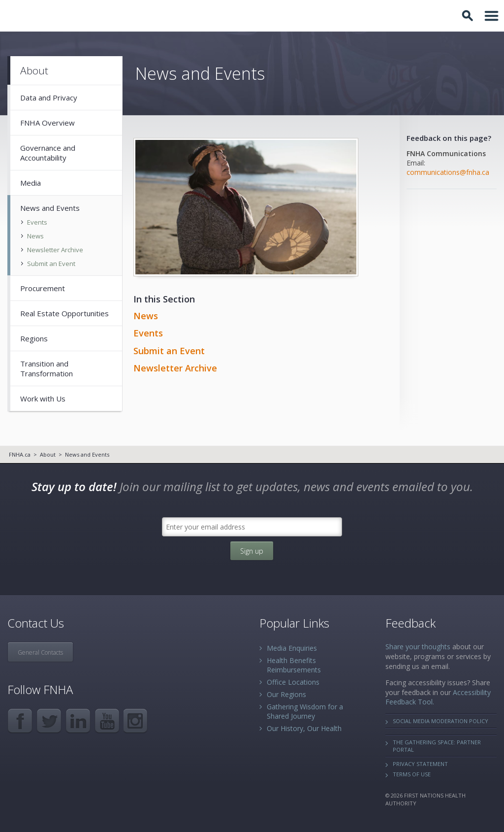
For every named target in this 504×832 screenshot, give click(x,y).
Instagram (136, 721)
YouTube (107, 721)
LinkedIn (78, 721)
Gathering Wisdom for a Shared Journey (305, 711)
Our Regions (286, 694)
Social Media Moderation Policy (441, 721)
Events (148, 333)
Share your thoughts (418, 647)
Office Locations (293, 682)
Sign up (252, 551)
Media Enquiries (292, 648)
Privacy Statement (420, 764)
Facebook (20, 721)
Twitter (49, 721)
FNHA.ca (20, 454)
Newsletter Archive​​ (175, 368)
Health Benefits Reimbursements (294, 665)
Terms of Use (412, 774)
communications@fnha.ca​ (448, 172)
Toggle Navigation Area (492, 16)
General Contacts (40, 652)
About (48, 454)
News (146, 316)
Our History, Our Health (304, 728)
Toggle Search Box (469, 16)
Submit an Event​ (169, 351)
